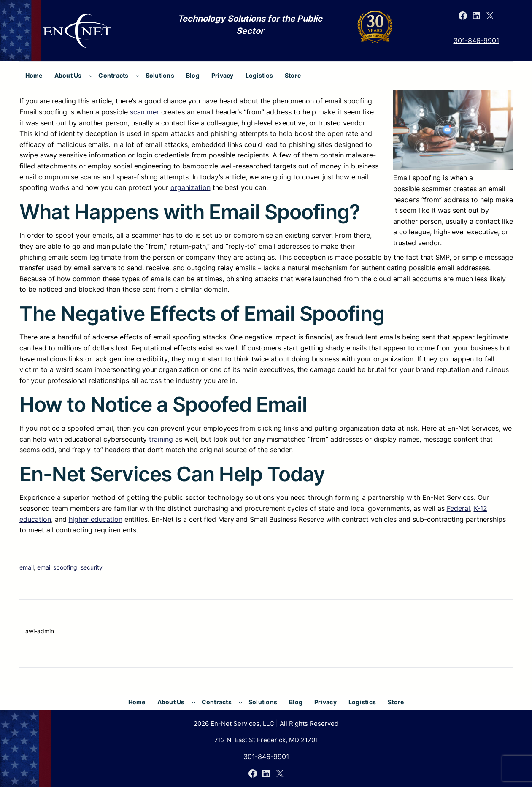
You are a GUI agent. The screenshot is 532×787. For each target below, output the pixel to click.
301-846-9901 (476, 41)
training (161, 439)
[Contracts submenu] (138, 76)
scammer (144, 112)
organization (190, 187)
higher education (96, 519)
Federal (458, 508)
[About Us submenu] (91, 76)
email (27, 567)
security (92, 567)
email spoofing (57, 567)
